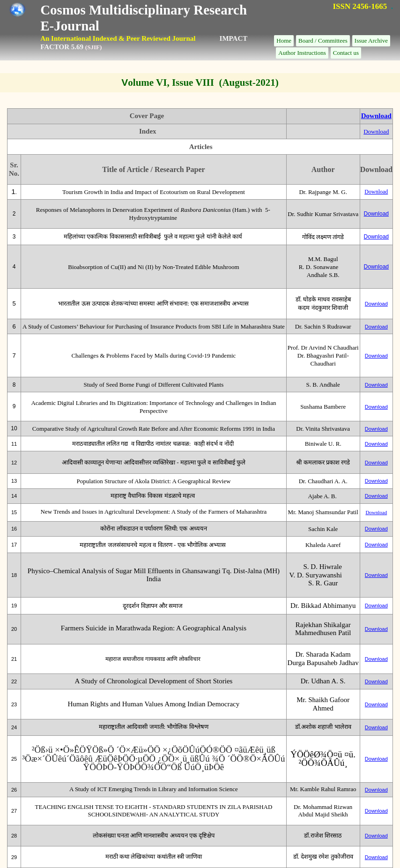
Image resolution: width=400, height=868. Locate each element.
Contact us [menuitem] (346, 53)
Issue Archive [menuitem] (371, 41)
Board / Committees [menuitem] (323, 41)
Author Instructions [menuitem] (302, 53)
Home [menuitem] (284, 41)
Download (376, 116)
